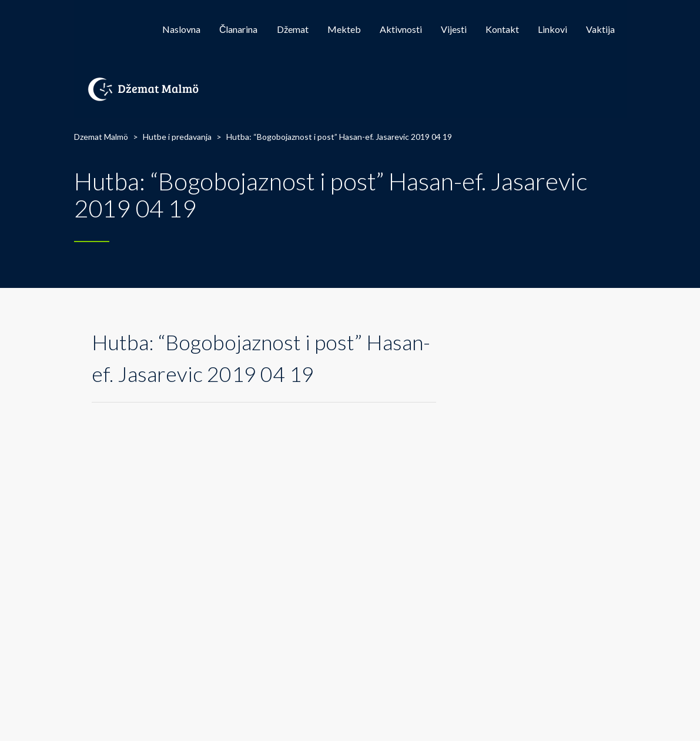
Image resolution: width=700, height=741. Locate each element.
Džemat (293, 29)
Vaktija (600, 29)
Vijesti (454, 29)
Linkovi (552, 29)
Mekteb (344, 29)
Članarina (239, 29)
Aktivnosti (401, 29)
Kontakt (502, 29)
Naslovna (181, 29)
